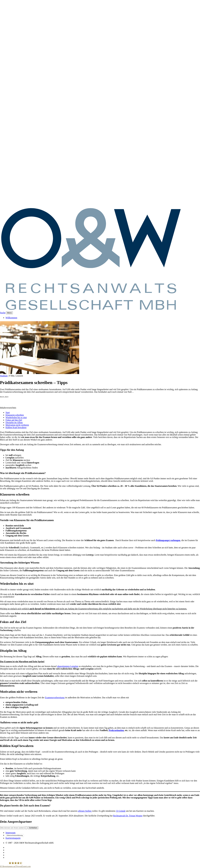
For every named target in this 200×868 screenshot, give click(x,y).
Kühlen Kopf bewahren (16, 427)
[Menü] (9, 313)
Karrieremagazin (13, 838)
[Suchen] (26, 828)
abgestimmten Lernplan (68, 666)
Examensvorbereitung (55, 698)
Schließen (33, 828)
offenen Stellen (85, 811)
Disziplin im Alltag (14, 422)
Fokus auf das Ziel (14, 420)
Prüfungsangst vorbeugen (168, 540)
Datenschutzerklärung (15, 835)
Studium (4, 376)
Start (8, 412)
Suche (3, 313)
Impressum (10, 833)
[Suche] (12, 828)
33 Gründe (121, 811)
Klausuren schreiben (15, 415)
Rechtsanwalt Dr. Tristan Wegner (128, 816)
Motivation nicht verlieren (17, 425)
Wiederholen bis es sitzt (16, 417)
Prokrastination (116, 730)
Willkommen (11, 318)
